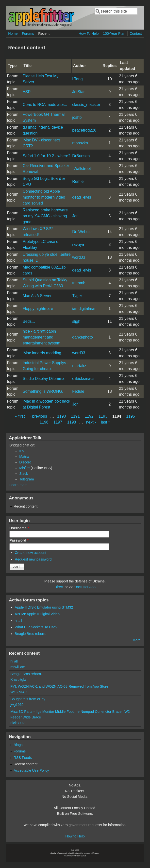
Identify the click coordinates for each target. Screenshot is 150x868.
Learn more (18, 485)
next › (91, 422)
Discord (25, 462)
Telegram (26, 479)
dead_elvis (82, 197)
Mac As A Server (37, 296)
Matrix (24, 457)
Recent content (25, 506)
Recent (44, 34)
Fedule (78, 391)
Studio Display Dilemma (44, 379)
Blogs (18, 745)
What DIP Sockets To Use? (36, 627)
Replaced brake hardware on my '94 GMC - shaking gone (45, 216)
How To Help (89, 34)
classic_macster (86, 105)
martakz (79, 366)
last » (106, 422)
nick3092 (17, 723)
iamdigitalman (84, 309)
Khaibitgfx (18, 680)
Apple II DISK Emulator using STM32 (44, 607)
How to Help (75, 836)
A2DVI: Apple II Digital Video (37, 614)
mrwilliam (18, 667)
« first (20, 416)
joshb (77, 117)
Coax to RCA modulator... (45, 105)
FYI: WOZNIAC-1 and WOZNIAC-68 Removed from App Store (59, 686)
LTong (77, 79)
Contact (136, 34)
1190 (62, 416)
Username (19, 528)
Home (13, 34)
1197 (58, 422)
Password (19, 540)
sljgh (76, 321)
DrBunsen (81, 156)
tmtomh (79, 283)
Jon (75, 216)
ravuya (78, 245)
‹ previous (38, 416)
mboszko (80, 143)
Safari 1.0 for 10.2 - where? (47, 156)
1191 (75, 416)
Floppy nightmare (38, 309)
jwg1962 (17, 705)
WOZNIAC (19, 692)
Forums (28, 34)
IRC (22, 451)
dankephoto (83, 337)
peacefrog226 (84, 130)
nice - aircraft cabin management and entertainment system (42, 337)
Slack (24, 474)
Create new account (31, 553)
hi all (18, 621)
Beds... (29, 321)
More (137, 640)
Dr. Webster (83, 232)
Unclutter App (85, 587)
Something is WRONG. (43, 391)
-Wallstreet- (82, 169)
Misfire (24, 468)
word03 (79, 257)
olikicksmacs (83, 379)
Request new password (33, 559)
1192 (89, 416)
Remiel (78, 181)
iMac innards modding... (44, 353)
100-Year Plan (114, 34)
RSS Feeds (23, 758)
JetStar (78, 92)
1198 (72, 422)
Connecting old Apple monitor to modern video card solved (44, 197)
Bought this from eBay (28, 699)
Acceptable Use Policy (31, 770)
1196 (44, 422)
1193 (103, 416)
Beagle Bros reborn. (31, 634)
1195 (131, 416)
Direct (59, 587)
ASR (27, 92)
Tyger (77, 296)
